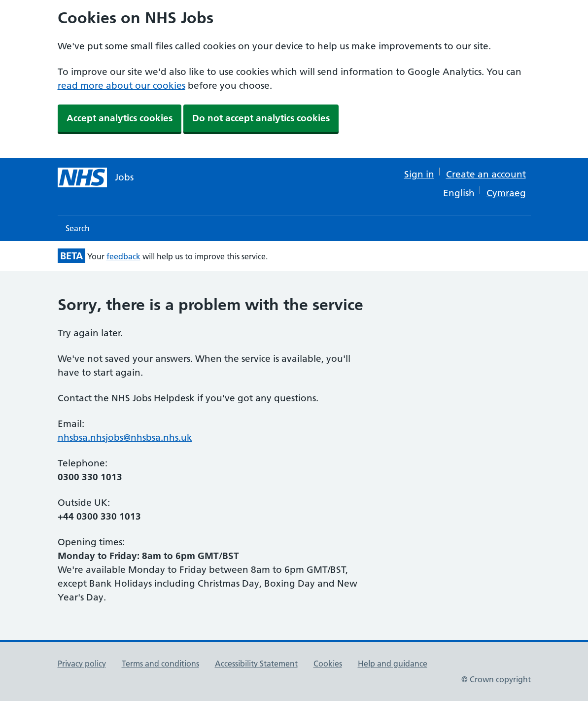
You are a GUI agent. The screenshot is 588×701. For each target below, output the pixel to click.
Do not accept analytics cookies (261, 118)
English (459, 193)
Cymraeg (506, 193)
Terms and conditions (160, 664)
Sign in (419, 174)
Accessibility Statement (256, 664)
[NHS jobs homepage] (96, 177)
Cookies (328, 664)
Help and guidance (393, 664)
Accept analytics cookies (120, 118)
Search (78, 228)
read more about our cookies (121, 86)
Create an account (486, 174)
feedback (123, 256)
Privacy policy (82, 664)
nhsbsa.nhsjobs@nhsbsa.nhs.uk (125, 438)
